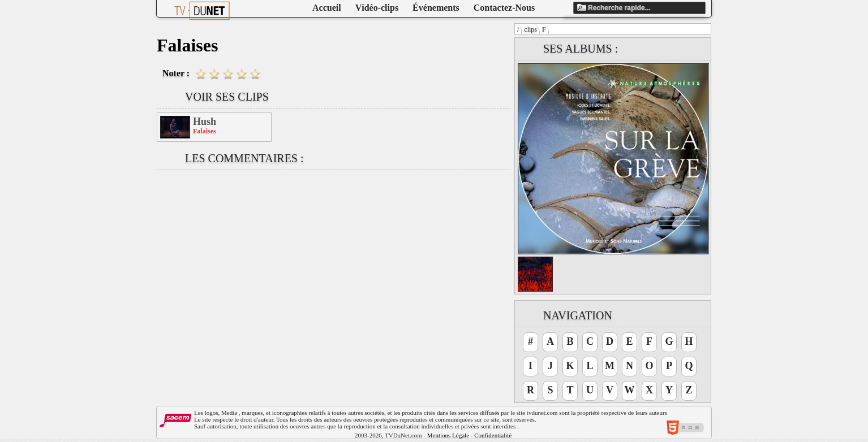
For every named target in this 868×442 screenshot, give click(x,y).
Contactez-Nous (504, 8)
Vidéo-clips (377, 8)
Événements (436, 8)
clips (530, 29)
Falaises (205, 131)
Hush (205, 122)
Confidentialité (493, 435)
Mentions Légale (448, 435)
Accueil (327, 8)
